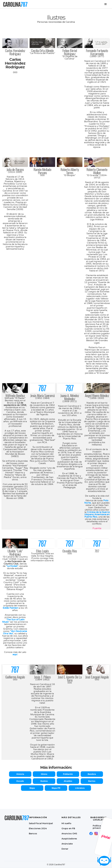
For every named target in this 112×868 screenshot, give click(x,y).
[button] (106, 4)
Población (68, 774)
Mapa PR (56, 788)
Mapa (32, 788)
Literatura (80, 788)
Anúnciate (67, 844)
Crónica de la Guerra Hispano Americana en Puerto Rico (97, 514)
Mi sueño (66, 823)
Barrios (92, 781)
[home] (15, 4)
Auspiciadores (69, 839)
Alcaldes (68, 781)
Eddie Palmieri (10, 608)
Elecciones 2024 (38, 828)
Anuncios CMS (69, 833)
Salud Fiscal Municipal (41, 823)
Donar (65, 849)
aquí (15, 654)
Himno (44, 774)
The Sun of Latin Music (13, 621)
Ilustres (44, 781)
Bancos (33, 833)
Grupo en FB (68, 828)
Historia (20, 774)
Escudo (20, 781)
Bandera (92, 774)
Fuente (97, 528)
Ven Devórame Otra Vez (15, 632)
